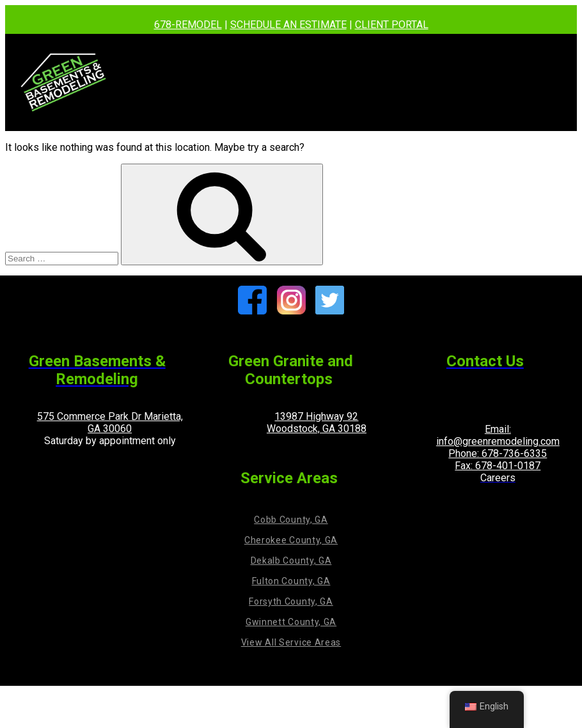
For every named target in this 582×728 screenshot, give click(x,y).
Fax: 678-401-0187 (498, 466)
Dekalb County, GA (291, 561)
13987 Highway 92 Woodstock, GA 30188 (317, 422)
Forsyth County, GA (291, 601)
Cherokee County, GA (291, 540)
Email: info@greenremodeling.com (498, 435)
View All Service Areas (291, 642)
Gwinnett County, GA (291, 622)
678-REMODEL (188, 25)
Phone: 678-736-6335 (498, 453)
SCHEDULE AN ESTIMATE (288, 25)
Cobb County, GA (291, 520)
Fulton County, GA (291, 581)
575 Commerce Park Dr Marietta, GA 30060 (110, 422)
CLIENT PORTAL (392, 25)
